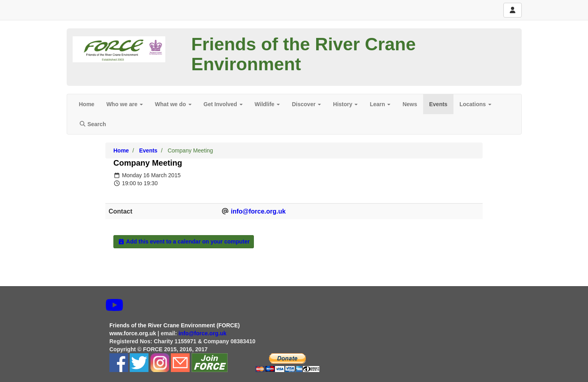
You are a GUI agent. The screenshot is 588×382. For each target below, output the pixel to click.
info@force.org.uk (258, 211)
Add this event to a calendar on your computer (184, 241)
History (345, 104)
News (410, 104)
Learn (380, 104)
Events (438, 104)
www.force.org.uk (133, 333)
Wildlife (267, 104)
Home (87, 104)
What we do (173, 104)
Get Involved (223, 104)
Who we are (125, 104)
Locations (475, 104)
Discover (306, 104)
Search (93, 124)
